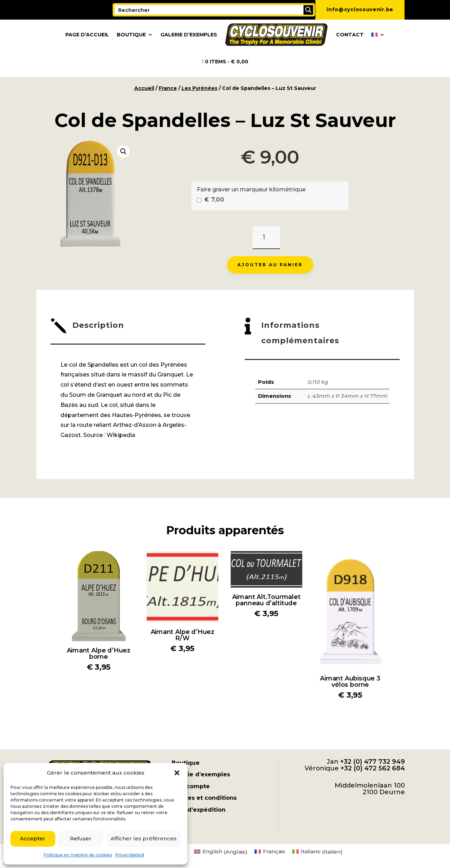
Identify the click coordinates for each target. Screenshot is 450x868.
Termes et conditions (204, 798)
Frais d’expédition (199, 810)
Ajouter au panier (270, 265)
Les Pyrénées (199, 88)
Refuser (81, 838)
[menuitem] (378, 35)
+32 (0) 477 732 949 (373, 762)
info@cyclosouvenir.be (360, 9)
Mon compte (191, 786)
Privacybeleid (130, 855)
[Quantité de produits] (266, 238)
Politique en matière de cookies (78, 855)
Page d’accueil (87, 35)
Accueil (144, 88)
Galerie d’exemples (189, 35)
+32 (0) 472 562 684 (373, 768)
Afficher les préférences (144, 838)
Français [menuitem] (274, 851)
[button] (177, 773)
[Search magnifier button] (308, 10)
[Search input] (209, 10)
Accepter (33, 838)
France (168, 88)
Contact (350, 35)
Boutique (131, 35)
